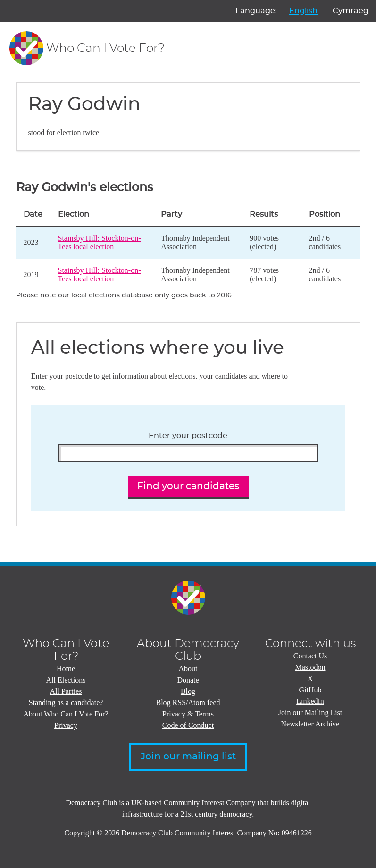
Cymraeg (351, 11)
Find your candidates (188, 486)
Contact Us (310, 656)
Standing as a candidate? (66, 703)
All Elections (66, 680)
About (188, 669)
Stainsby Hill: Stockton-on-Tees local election (100, 242)
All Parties (66, 691)
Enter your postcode (188, 436)
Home (66, 669)
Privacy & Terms (188, 714)
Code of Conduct (188, 725)
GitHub (310, 690)
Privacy (66, 725)
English (303, 11)
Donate (188, 680)
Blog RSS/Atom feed (188, 703)
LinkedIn (310, 701)
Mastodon (310, 667)
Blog (188, 691)
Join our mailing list (188, 757)
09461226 (297, 833)
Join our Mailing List (310, 712)
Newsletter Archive (310, 724)
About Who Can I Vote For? (66, 714)
